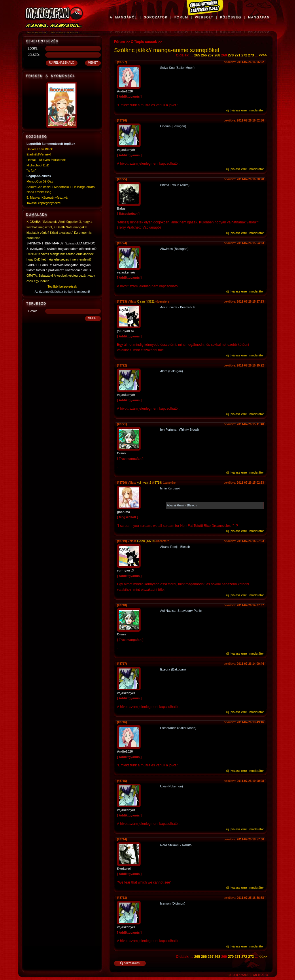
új (228, 110)
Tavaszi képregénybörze (44, 203)
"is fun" (31, 170)
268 (217, 55)
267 (211, 55)
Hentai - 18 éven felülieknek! (47, 160)
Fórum (119, 42)
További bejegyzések (62, 286)
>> (265, 55)
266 (204, 55)
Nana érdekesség (39, 192)
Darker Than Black (40, 149)
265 (197, 55)
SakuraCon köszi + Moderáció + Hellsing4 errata (61, 187)
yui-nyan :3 (144, 483)
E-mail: (32, 311)
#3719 (157, 483)
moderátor (257, 110)
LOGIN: (33, 49)
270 (231, 55)
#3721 (151, 302)
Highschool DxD (38, 165)
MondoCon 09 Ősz (40, 181)
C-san (141, 302)
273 (251, 55)
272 (244, 55)
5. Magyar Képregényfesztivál (47, 197)
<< (261, 55)
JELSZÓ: (34, 55)
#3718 (151, 541)
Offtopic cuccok (144, 42)
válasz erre (239, 110)
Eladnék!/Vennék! (39, 154)
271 (238, 55)
